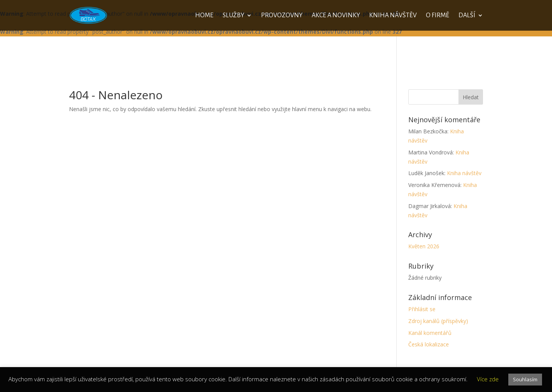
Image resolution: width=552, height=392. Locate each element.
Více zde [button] (488, 379)
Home (204, 16)
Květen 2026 (424, 246)
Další (467, 16)
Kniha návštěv (393, 16)
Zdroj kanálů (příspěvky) (438, 321)
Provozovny (282, 16)
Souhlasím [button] (525, 379)
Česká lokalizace (429, 344)
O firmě (438, 16)
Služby (233, 16)
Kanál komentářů (430, 333)
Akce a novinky (336, 16)
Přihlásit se (422, 309)
